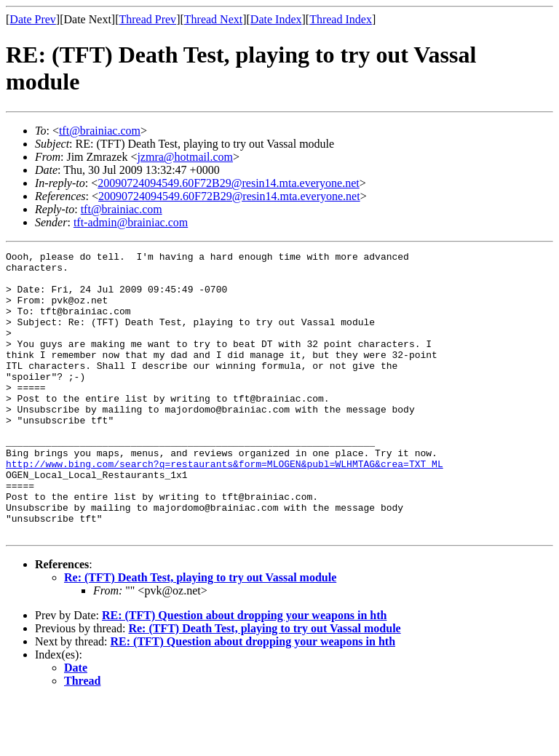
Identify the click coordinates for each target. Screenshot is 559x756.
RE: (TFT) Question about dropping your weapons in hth (245, 672)
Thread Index (341, 19)
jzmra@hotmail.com (185, 157)
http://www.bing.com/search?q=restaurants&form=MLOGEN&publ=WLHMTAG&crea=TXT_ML (225, 507)
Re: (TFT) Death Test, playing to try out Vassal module (200, 634)
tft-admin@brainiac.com (131, 222)
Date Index (276, 19)
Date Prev (33, 19)
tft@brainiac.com (100, 131)
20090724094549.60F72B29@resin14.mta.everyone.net (229, 183)
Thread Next (213, 19)
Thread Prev (147, 19)
